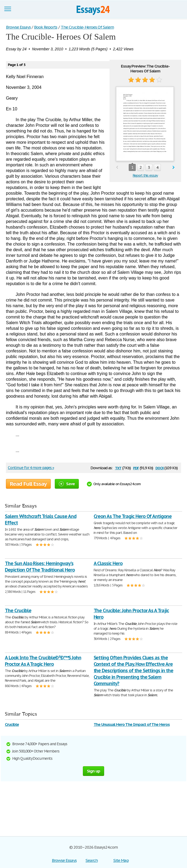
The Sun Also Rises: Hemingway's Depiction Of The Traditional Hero (40, 567)
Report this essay (145, 175)
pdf (136, 468)
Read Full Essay (28, 484)
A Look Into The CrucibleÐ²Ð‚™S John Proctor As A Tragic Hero (43, 661)
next (174, 168)
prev (117, 168)
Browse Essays (64, 860)
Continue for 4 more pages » (31, 468)
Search (92, 860)
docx (160, 468)
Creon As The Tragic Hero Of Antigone (133, 516)
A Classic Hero (108, 563)
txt (118, 468)
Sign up (94, 771)
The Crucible (18, 610)
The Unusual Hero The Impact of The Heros (132, 724)
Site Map (121, 860)
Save (67, 484)
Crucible (12, 724)
